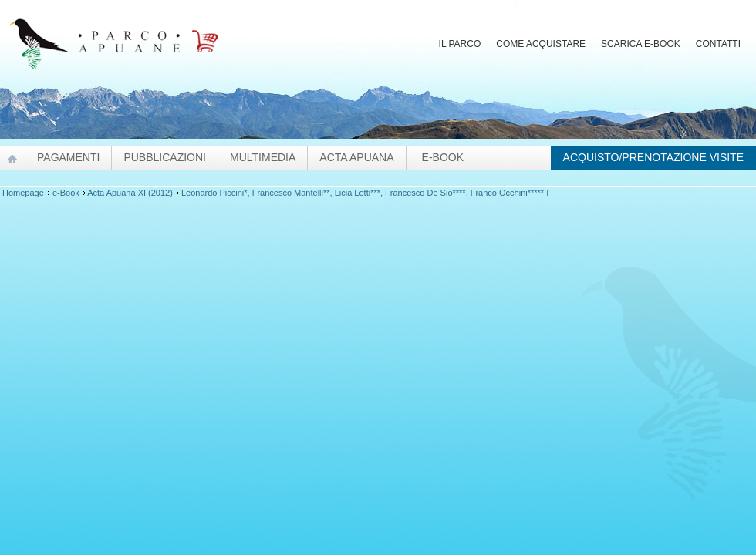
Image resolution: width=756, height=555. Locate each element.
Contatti (718, 44)
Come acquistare (541, 44)
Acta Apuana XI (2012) (130, 193)
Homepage (23, 193)
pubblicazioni (165, 157)
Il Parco (460, 44)
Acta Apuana (356, 157)
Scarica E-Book (641, 44)
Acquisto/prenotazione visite (653, 157)
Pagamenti (68, 157)
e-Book (443, 157)
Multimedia (263, 157)
